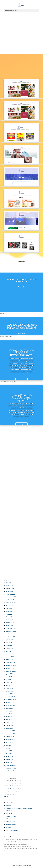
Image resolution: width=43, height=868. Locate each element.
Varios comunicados (12, 830)
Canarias (8, 805)
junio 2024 (9, 645)
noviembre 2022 (11, 700)
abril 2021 (9, 754)
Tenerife (8, 827)
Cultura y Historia (11, 816)
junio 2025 (9, 611)
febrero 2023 (10, 691)
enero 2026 (9, 591)
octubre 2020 (10, 771)
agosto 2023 (9, 674)
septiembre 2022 (11, 705)
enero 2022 (9, 728)
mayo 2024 (9, 648)
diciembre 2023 (11, 663)
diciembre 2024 (11, 628)
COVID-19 (9, 813)
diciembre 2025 (11, 594)
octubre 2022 (10, 702)
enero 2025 (9, 625)
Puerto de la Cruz (11, 825)
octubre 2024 (10, 634)
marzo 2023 (9, 688)
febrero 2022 (10, 725)
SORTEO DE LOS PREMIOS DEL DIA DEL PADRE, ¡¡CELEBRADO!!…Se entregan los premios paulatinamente (22, 353)
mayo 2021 (9, 751)
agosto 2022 (9, 708)
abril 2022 (9, 720)
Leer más (21, 287)
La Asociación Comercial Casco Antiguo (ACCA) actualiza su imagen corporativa (22, 398)
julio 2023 (9, 677)
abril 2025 (9, 617)
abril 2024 (9, 651)
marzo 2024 (9, 654)
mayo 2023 (9, 682)
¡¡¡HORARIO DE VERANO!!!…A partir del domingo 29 (22, 280)
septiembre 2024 (11, 637)
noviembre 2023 (11, 665)
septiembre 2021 (11, 740)
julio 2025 (9, 608)
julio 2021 (9, 745)
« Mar (6, 797)
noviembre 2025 (11, 597)
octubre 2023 (10, 668)
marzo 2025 (9, 620)
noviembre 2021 (11, 734)
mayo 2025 (9, 614)
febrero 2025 (10, 623)
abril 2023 (9, 685)
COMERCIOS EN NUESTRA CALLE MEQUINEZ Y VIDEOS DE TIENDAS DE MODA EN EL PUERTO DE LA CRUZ (21, 326)
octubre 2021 (10, 737)
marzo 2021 (9, 757)
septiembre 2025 (11, 603)
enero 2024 (9, 660)
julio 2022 (9, 711)
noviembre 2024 (11, 631)
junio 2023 (9, 680)
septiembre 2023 (11, 671)
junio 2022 (9, 714)
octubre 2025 (10, 600)
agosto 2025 (10, 605)
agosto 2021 (9, 742)
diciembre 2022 (11, 697)
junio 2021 (9, 748)
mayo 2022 (9, 717)
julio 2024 (9, 643)
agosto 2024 (10, 640)
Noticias (8, 819)
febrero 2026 (10, 588)
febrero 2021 (9, 759)
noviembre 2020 (11, 768)
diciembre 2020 (11, 765)
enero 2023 (9, 694)
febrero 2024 (10, 657)
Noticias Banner (10, 822)
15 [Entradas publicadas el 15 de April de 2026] (11, 789)
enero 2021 (9, 762)
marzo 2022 (9, 722)
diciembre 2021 (10, 731)
